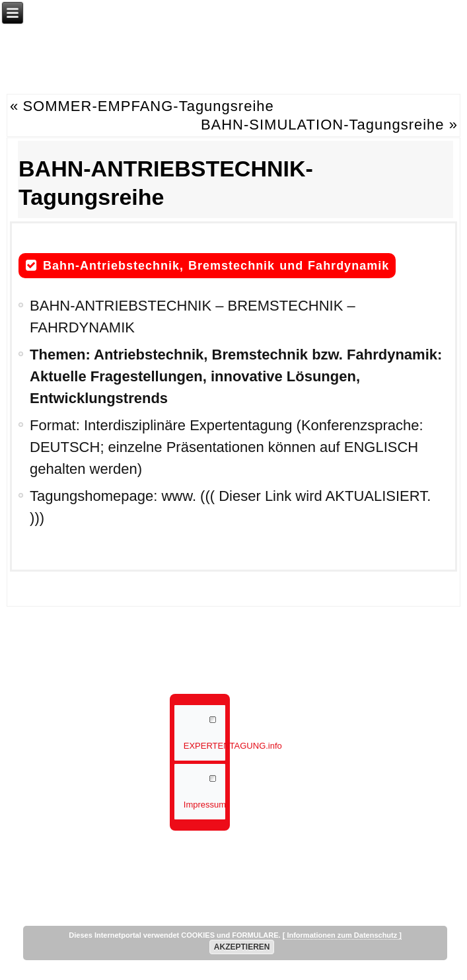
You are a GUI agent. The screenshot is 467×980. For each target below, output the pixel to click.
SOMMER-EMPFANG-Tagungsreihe (148, 106)
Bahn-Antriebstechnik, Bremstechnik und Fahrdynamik (216, 266)
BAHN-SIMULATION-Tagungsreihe (323, 125)
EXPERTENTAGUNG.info (204, 746)
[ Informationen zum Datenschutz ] (342, 935)
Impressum (204, 805)
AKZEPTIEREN (242, 947)
